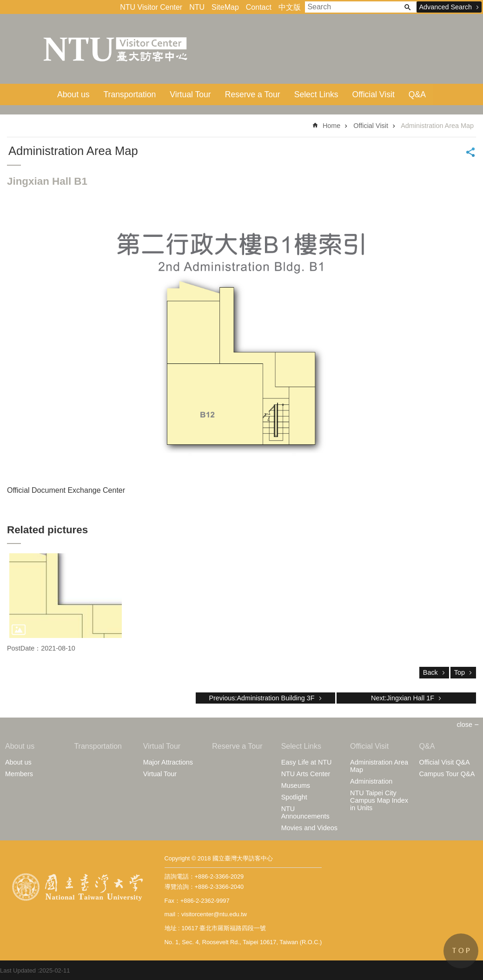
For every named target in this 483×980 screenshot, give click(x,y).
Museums (296, 785)
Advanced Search (445, 7)
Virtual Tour (190, 94)
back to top (461, 951)
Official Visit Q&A (445, 762)
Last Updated (18, 970)
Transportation (130, 94)
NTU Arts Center (306, 774)
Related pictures (47, 530)
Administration (371, 781)
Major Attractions (168, 762)
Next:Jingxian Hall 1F (403, 698)
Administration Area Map (437, 126)
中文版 (290, 7)
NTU (197, 7)
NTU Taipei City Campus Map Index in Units (379, 800)
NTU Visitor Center (151, 7)
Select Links (316, 94)
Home (331, 126)
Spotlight (294, 797)
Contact (259, 7)
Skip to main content (5, 5)
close (464, 725)
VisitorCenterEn (116, 49)
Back (430, 672)
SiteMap (225, 7)
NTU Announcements (305, 812)
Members (19, 774)
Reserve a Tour (253, 94)
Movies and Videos (309, 828)
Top (460, 672)
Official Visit (374, 94)
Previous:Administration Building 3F (261, 698)
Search (407, 7)
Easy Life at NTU (307, 762)
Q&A (417, 94)
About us (73, 94)
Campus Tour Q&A (447, 774)
